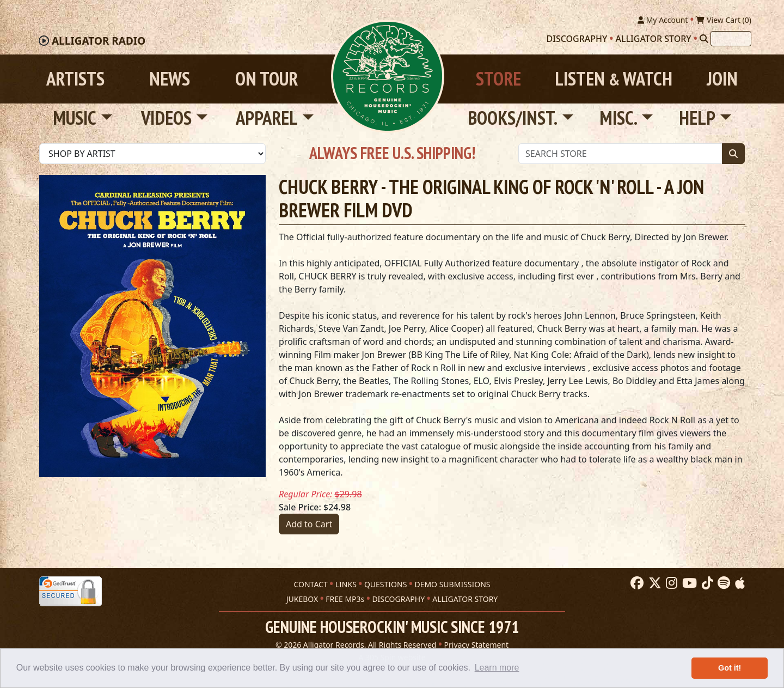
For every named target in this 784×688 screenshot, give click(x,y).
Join (722, 79)
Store (498, 79)
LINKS (346, 584)
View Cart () (724, 20)
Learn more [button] (497, 668)
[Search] (704, 39)
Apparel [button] (267, 118)
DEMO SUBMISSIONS (452, 584)
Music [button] (75, 118)
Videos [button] (166, 118)
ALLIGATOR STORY (465, 599)
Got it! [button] (730, 668)
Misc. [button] (618, 118)
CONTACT (310, 584)
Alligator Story (654, 39)
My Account (663, 20)
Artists (75, 79)
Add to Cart (309, 524)
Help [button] (697, 118)
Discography (577, 39)
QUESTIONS (385, 584)
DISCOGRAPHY (398, 599)
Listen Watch (614, 79)
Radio (99, 41)
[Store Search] (620, 154)
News (170, 79)
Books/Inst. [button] (513, 118)
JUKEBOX (302, 599)
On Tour (267, 79)
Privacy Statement (477, 645)
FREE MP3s (345, 599)
